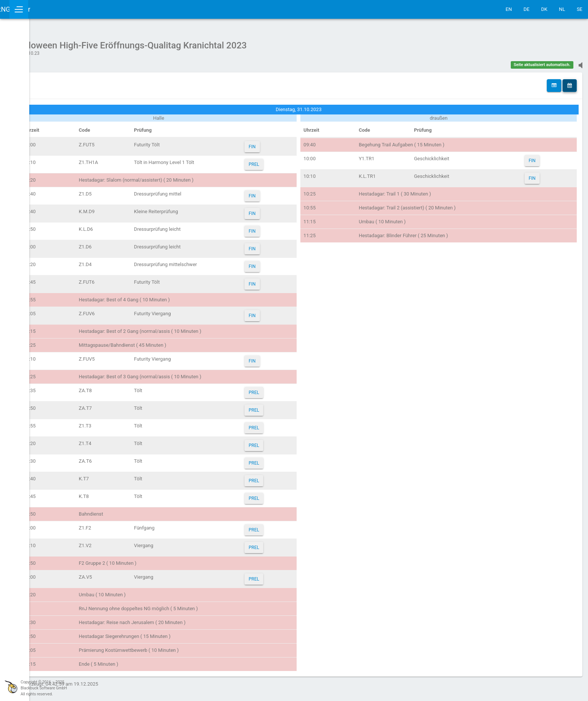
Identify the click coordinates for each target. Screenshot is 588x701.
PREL (298, 161)
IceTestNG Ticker (41, 9)
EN (509, 9)
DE (526, 9)
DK (544, 9)
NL (562, 9)
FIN (296, 143)
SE (580, 9)
